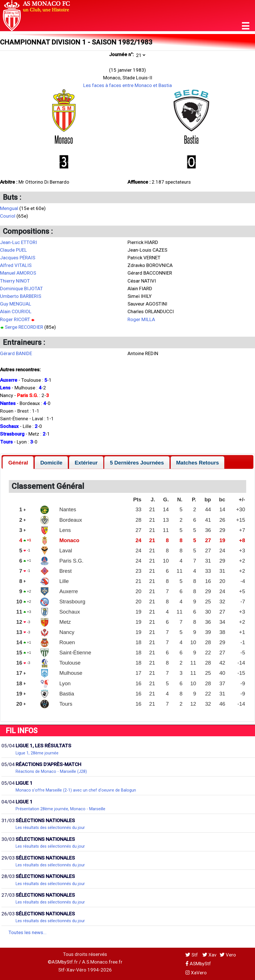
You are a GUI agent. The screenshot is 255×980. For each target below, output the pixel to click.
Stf (192, 955)
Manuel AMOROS (18, 273)
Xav (209, 955)
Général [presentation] (18, 463)
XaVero (196, 973)
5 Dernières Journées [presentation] (137, 463)
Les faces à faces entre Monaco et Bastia (127, 85)
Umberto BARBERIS (21, 296)
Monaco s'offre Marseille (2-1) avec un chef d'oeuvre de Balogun (76, 790)
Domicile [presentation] (51, 463)
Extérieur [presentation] (86, 463)
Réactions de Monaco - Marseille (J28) (51, 771)
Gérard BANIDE (16, 353)
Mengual (9, 208)
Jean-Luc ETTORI (18, 242)
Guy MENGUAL (16, 304)
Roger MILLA (141, 319)
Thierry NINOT (15, 281)
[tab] (18, 463)
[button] (246, 26)
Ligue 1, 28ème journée (37, 753)
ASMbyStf (198, 964)
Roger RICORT (15, 319)
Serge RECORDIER (24, 327)
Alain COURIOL (16, 311)
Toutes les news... (28, 932)
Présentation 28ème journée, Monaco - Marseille (60, 809)
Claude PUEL (13, 250)
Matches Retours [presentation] (197, 463)
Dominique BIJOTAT (21, 289)
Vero (228, 955)
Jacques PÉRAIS (18, 258)
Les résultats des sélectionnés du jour (50, 828)
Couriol (8, 216)
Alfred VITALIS (16, 265)
